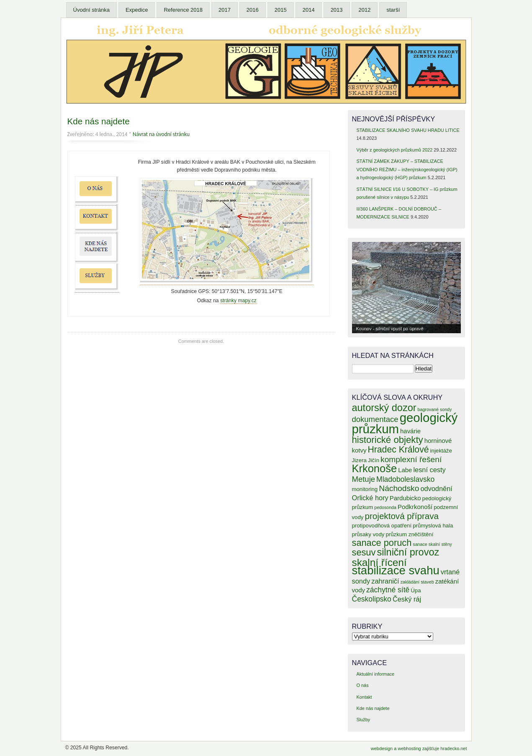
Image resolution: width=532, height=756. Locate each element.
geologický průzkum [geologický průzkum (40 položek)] (405, 423)
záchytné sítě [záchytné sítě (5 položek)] (388, 590)
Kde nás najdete (99, 121)
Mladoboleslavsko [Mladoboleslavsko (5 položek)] (405, 479)
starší (393, 10)
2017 (225, 10)
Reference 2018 (183, 10)
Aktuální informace (375, 674)
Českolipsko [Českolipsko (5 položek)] (372, 599)
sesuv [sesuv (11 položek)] (364, 552)
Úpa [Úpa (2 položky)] (416, 590)
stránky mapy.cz (238, 301)
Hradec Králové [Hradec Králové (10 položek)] (398, 449)
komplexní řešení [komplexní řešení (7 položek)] (411, 459)
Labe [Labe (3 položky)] (405, 470)
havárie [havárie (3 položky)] (410, 431)
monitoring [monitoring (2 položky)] (365, 489)
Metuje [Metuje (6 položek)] (364, 479)
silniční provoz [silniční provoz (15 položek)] (408, 552)
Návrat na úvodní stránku (161, 134)
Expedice (137, 10)
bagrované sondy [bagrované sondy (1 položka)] (435, 409)
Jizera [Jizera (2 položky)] (359, 460)
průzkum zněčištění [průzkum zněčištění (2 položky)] (409, 534)
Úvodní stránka (91, 10)
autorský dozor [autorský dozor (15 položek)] (384, 408)
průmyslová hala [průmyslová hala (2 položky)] (433, 526)
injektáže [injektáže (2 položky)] (441, 451)
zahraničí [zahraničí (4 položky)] (385, 581)
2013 (337, 10)
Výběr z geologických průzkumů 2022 (394, 150)
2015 (281, 10)
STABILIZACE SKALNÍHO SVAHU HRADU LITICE (408, 130)
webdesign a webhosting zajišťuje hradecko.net (419, 748)
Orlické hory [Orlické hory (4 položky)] (370, 498)
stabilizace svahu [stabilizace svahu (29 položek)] (396, 570)
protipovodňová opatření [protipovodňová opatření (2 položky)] (382, 526)
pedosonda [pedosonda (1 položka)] (385, 507)
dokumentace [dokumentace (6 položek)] (375, 419)
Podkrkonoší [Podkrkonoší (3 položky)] (415, 507)
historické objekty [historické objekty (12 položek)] (388, 440)
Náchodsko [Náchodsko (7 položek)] (399, 488)
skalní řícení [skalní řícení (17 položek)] (379, 562)
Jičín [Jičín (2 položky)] (374, 460)
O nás (362, 685)
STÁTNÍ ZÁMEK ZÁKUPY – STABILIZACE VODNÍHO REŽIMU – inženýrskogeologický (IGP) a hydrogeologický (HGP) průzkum (407, 169)
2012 (365, 10)
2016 (253, 10)
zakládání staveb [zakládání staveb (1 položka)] (417, 582)
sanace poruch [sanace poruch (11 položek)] (382, 543)
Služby (363, 720)
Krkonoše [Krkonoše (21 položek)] (375, 468)
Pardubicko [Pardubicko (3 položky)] (405, 498)
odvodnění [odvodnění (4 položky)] (436, 489)
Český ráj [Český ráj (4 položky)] (407, 599)
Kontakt (364, 697)
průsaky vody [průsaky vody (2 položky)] (368, 534)
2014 (309, 10)
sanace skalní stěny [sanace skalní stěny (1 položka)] (432, 544)
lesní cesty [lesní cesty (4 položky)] (429, 470)
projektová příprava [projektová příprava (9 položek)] (402, 516)
